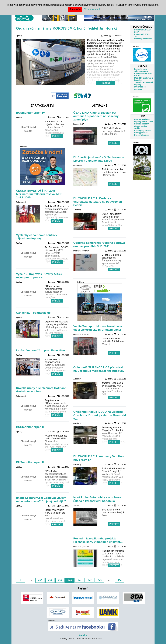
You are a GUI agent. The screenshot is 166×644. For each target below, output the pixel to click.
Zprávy (19, 36)
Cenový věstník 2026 (143, 73)
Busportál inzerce (142, 135)
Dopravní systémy (81, 251)
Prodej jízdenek (141, 133)
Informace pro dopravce (140, 88)
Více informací (92, 9)
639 (60, 580)
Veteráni (77, 506)
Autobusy (77, 210)
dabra (51, 117)
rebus (104, 36)
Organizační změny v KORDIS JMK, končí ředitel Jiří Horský (67, 28)
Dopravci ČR (79, 124)
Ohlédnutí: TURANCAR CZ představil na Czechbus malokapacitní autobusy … (99, 371)
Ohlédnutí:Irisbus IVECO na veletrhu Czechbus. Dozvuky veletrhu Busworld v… (100, 415)
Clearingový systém (143, 130)
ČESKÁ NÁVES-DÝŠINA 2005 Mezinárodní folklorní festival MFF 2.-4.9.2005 (39, 194)
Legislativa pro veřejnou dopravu (142, 70)
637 (40, 580)
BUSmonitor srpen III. (31, 427)
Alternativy (78, 165)
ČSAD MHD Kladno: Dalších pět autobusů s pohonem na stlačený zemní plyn (96, 116)
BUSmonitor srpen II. (30, 462)
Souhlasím (75, 9)
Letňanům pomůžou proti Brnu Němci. (42, 350)
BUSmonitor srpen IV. (31, 113)
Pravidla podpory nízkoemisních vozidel (141, 126)
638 (50, 580)
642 (90, 580)
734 (120, 580)
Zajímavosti (21, 202)
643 (100, 580)
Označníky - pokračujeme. (34, 313)
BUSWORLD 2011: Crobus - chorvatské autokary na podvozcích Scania (98, 202)
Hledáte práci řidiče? (143, 39)
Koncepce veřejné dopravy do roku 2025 (143, 120)
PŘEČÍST (57, 136)
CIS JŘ (137, 76)
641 (80, 580)
